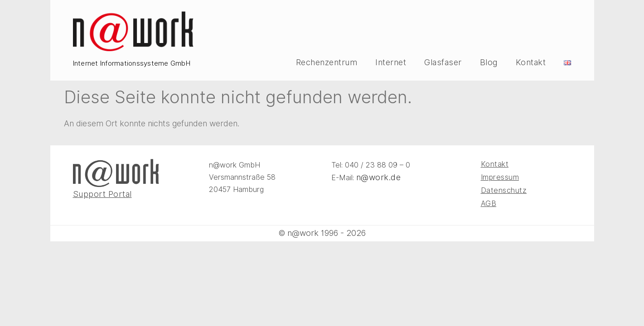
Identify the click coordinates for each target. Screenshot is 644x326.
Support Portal (102, 194)
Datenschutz (504, 190)
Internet (391, 62)
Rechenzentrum (327, 62)
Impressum (500, 177)
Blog (489, 62)
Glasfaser (443, 62)
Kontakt (531, 62)
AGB (489, 204)
